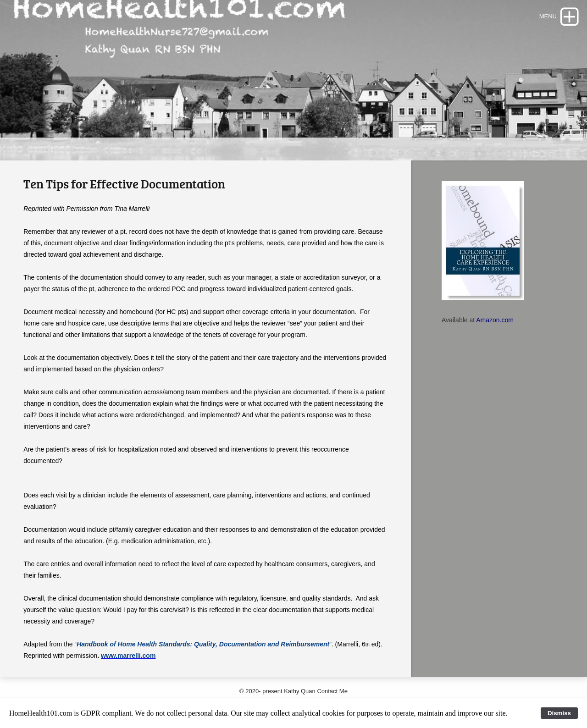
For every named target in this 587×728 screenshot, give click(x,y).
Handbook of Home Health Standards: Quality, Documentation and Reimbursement (203, 644)
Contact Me (332, 691)
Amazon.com (495, 320)
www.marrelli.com (128, 656)
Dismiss (559, 713)
